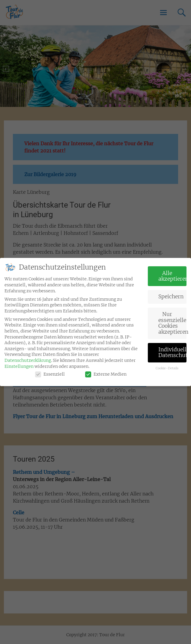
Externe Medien (106, 371)
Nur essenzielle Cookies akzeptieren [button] (172, 320)
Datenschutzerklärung (28, 357)
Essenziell (50, 371)
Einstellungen (19, 363)
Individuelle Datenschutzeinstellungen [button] (172, 349)
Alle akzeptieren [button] (172, 273)
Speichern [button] (171, 294)
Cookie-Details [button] (167, 365)
